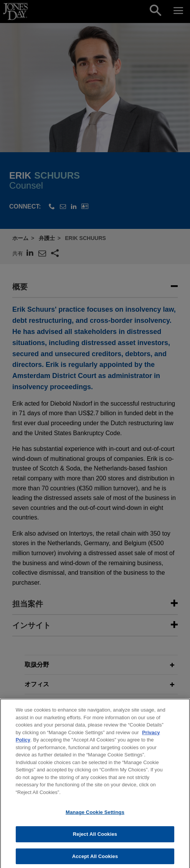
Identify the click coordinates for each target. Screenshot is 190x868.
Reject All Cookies (95, 839)
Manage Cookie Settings (95, 817)
